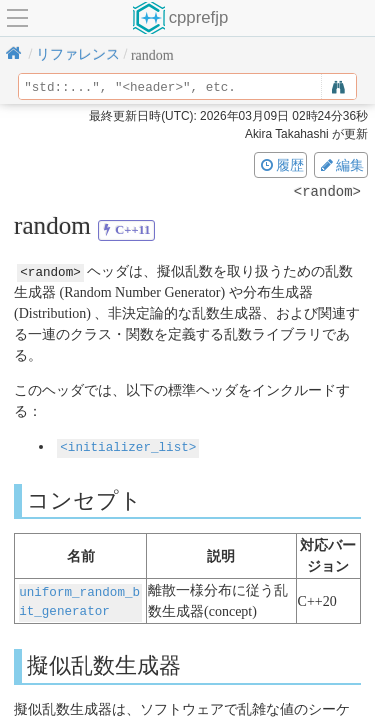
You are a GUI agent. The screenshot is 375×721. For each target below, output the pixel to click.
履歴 (281, 165)
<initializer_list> (128, 446)
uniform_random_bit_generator (79, 599)
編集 (341, 165)
